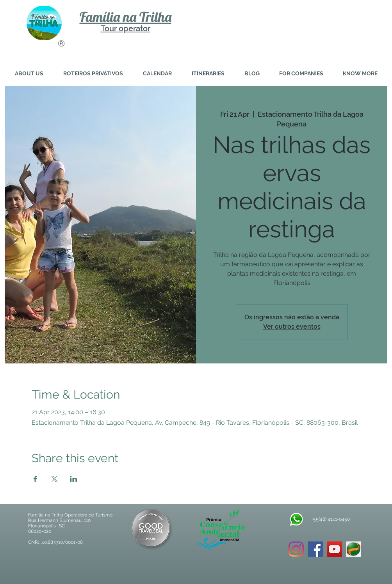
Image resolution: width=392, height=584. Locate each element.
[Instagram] (296, 549)
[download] (354, 549)
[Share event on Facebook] (35, 479)
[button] (360, 74)
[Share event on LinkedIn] (74, 479)
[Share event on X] (54, 479)
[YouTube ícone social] (334, 549)
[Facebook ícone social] (315, 549)
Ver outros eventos (292, 327)
